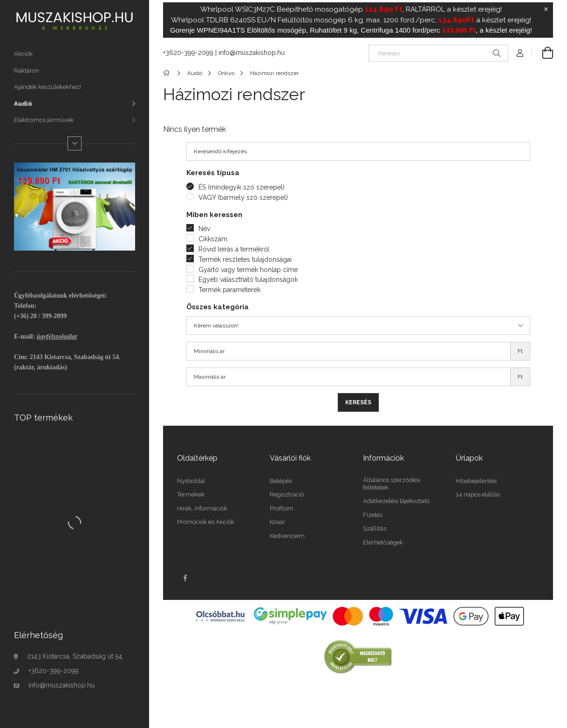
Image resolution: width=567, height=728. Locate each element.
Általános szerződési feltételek (392, 484)
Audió (23, 104)
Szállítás (375, 528)
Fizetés (373, 515)
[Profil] (520, 53)
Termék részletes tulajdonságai (245, 259)
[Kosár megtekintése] (542, 53)
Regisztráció (287, 494)
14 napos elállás (478, 494)
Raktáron (27, 71)
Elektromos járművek (44, 120)
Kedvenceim (287, 536)
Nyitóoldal (191, 481)
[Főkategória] (168, 73)
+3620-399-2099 (54, 671)
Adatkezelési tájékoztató (396, 501)
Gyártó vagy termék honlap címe (248, 270)
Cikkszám (213, 239)
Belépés (281, 481)
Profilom (282, 508)
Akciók (23, 54)
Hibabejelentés (476, 481)
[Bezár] (546, 9)
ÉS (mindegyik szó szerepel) (242, 187)
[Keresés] (438, 53)
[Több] (75, 143)
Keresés (358, 402)
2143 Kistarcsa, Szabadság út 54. (75, 656)
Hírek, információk (202, 508)
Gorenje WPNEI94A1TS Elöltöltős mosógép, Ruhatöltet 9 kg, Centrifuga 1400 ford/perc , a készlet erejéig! (351, 30)
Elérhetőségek (383, 542)
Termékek (191, 494)
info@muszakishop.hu (61, 685)
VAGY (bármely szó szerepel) (243, 197)
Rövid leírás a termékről (234, 249)
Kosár (277, 522)
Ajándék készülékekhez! (48, 87)
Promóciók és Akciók (206, 522)
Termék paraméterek (229, 290)
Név (204, 229)
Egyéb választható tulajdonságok (248, 279)
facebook (185, 578)
